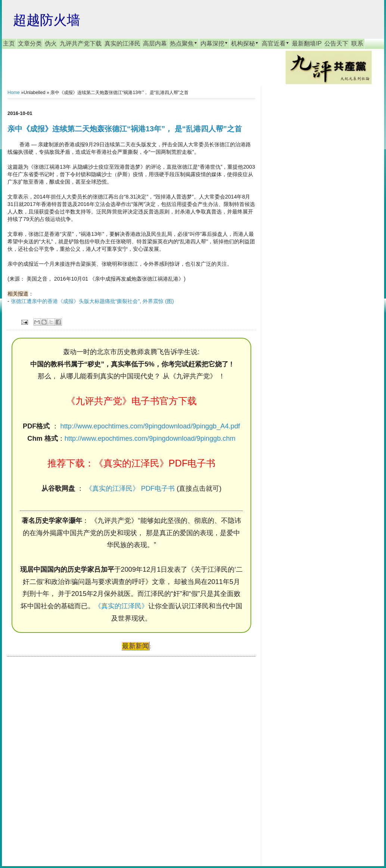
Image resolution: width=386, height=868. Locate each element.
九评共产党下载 (81, 43)
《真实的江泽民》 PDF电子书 (130, 488)
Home (14, 93)
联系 (357, 43)
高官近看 (276, 43)
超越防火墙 (47, 20)
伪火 (51, 43)
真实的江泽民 (122, 43)
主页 (9, 43)
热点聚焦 (184, 43)
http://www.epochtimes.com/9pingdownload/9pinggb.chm (150, 438)
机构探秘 (245, 43)
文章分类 (30, 43)
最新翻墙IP (307, 43)
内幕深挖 (214, 43)
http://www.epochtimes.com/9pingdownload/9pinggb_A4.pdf (150, 426)
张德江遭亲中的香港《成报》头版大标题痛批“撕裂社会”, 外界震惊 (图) (92, 301)
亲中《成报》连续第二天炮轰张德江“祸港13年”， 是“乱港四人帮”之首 (125, 129)
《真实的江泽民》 (121, 606)
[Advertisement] (63, 754)
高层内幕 (155, 43)
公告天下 (336, 43)
